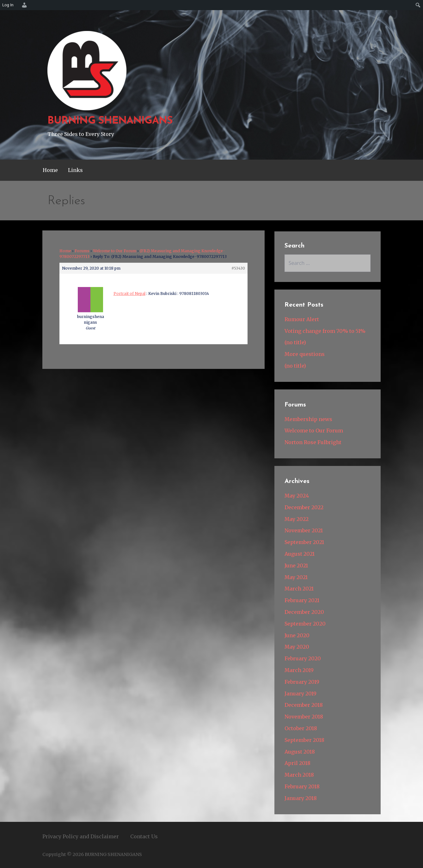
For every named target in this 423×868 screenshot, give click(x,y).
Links (75, 170)
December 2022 (304, 507)
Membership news (308, 419)
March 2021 (299, 589)
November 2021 (304, 530)
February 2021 (302, 600)
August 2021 (300, 554)
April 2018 (297, 763)
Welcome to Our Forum (115, 251)
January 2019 (300, 694)
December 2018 (304, 705)
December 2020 (304, 612)
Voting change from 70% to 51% (325, 331)
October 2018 (301, 728)
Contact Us (144, 836)
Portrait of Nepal (129, 293)
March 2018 (299, 775)
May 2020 (297, 647)
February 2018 (302, 786)
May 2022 (297, 519)
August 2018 (300, 752)
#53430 (238, 268)
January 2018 (301, 798)
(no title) (295, 342)
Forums (82, 251)
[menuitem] (23, 5)
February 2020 (303, 658)
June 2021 (296, 565)
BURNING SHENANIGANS (110, 121)
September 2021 (304, 542)
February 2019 (302, 682)
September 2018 (304, 740)
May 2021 (296, 577)
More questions (305, 354)
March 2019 (299, 670)
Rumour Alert (302, 319)
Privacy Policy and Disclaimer (81, 836)
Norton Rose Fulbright (313, 442)
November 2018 (304, 717)
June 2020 (297, 635)
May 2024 (297, 496)
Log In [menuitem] (8, 5)
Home (50, 170)
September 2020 (305, 624)
